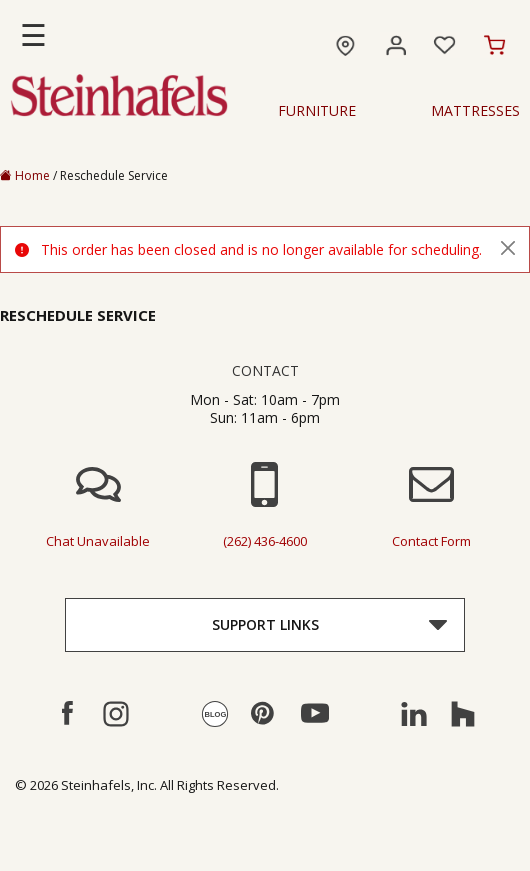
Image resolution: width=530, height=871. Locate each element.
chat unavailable (98, 541)
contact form (431, 541)
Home (25, 175)
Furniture (317, 111)
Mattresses (475, 111)
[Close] (508, 248)
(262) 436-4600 (265, 541)
